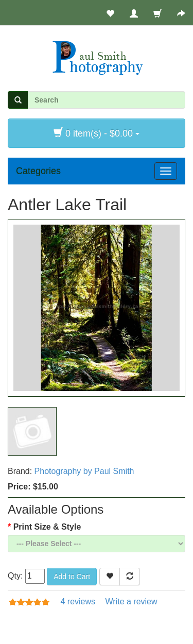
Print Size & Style (47, 527)
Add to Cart (72, 577)
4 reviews (78, 601)
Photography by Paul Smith (84, 471)
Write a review (131, 601)
